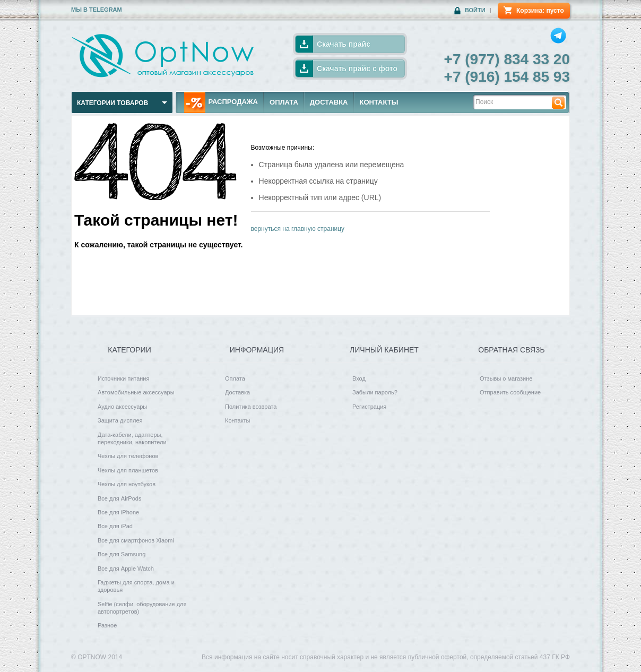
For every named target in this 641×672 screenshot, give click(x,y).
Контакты (238, 420)
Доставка (237, 392)
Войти (475, 10)
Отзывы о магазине (506, 378)
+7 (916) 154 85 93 (507, 77)
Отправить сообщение (510, 392)
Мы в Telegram (97, 10)
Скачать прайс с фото (357, 68)
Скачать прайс (344, 44)
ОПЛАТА (284, 102)
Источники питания (123, 378)
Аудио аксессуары (122, 407)
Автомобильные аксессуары (136, 392)
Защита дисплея (120, 420)
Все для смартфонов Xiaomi (136, 540)
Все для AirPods (119, 498)
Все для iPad (115, 526)
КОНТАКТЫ (379, 102)
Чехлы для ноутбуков (127, 484)
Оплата (235, 378)
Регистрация (369, 407)
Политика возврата (251, 407)
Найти (558, 102)
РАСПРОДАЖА (221, 102)
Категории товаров (112, 103)
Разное (107, 625)
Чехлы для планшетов (128, 470)
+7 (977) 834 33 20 (507, 59)
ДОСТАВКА (329, 102)
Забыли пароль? (375, 392)
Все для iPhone (118, 512)
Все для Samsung (122, 554)
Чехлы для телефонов (128, 456)
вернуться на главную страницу (298, 229)
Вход (359, 378)
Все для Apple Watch (126, 568)
